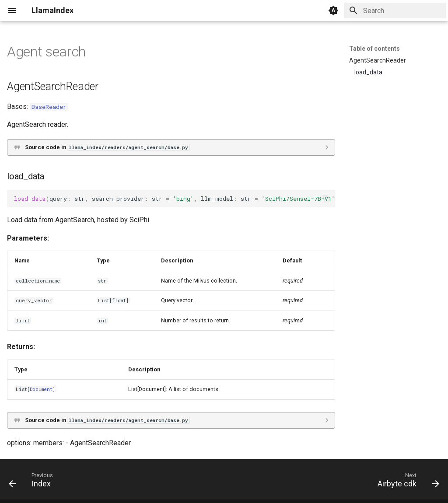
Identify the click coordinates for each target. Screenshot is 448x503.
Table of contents (374, 49)
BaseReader (49, 107)
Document (41, 389)
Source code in (107, 147)
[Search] (395, 10)
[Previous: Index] (33, 482)
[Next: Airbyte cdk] (406, 482)
